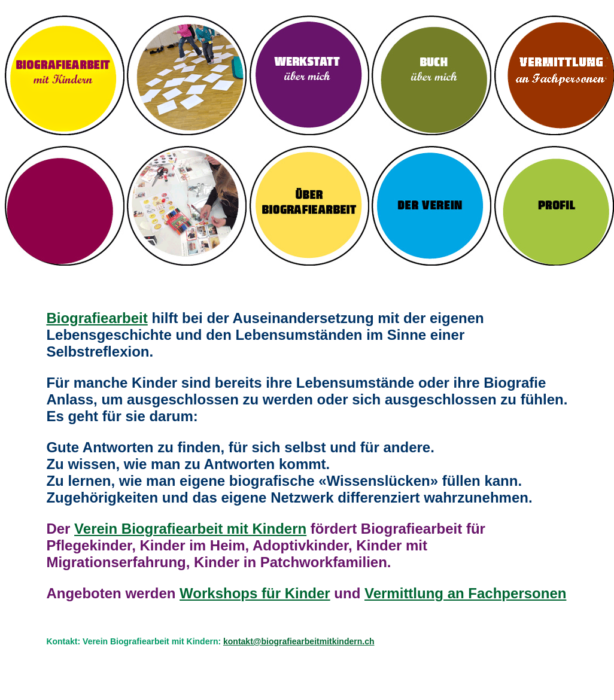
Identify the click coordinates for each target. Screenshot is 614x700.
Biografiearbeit (97, 318)
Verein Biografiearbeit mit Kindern (190, 529)
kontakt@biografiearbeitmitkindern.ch (299, 641)
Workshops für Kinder (255, 593)
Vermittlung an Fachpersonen (465, 593)
